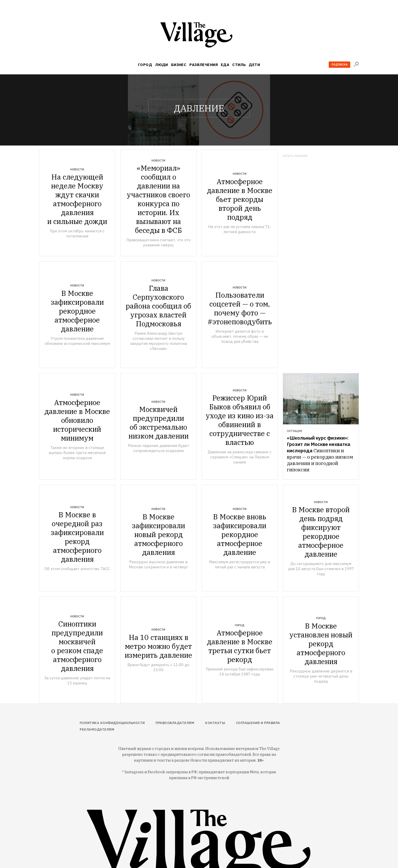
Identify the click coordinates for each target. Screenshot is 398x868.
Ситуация (294, 431)
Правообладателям (175, 723)
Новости (77, 169)
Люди (162, 65)
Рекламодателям (97, 729)
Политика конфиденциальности (112, 723)
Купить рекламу (295, 156)
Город (145, 65)
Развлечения (204, 65)
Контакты (215, 723)
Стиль (239, 65)
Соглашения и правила (258, 723)
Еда (225, 65)
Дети (254, 65)
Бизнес (179, 65)
